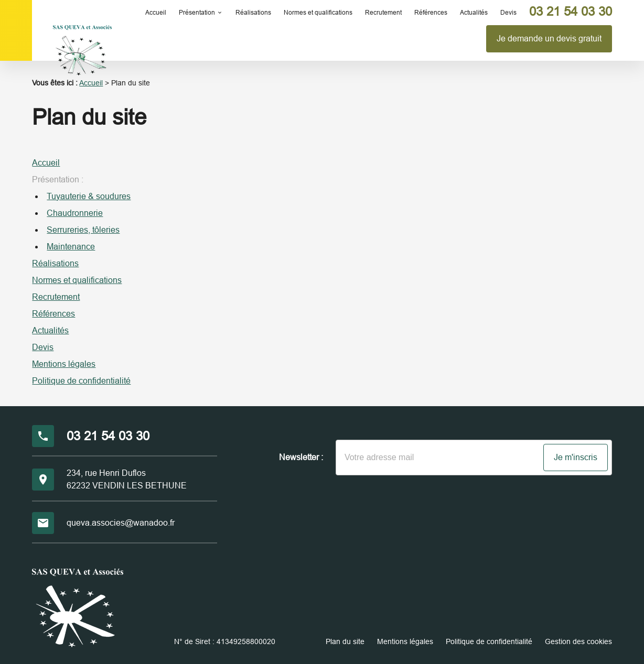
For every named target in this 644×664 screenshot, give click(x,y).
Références (431, 13)
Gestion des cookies (578, 641)
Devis (508, 13)
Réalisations (253, 13)
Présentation (197, 13)
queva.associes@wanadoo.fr (121, 523)
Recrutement (383, 13)
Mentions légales (64, 364)
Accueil (156, 13)
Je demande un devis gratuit (549, 39)
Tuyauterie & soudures (89, 196)
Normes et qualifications (318, 13)
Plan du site (345, 641)
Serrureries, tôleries (83, 230)
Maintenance (71, 247)
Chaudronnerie (75, 213)
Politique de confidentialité (81, 381)
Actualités (474, 13)
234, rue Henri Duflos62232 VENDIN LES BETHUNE (127, 479)
